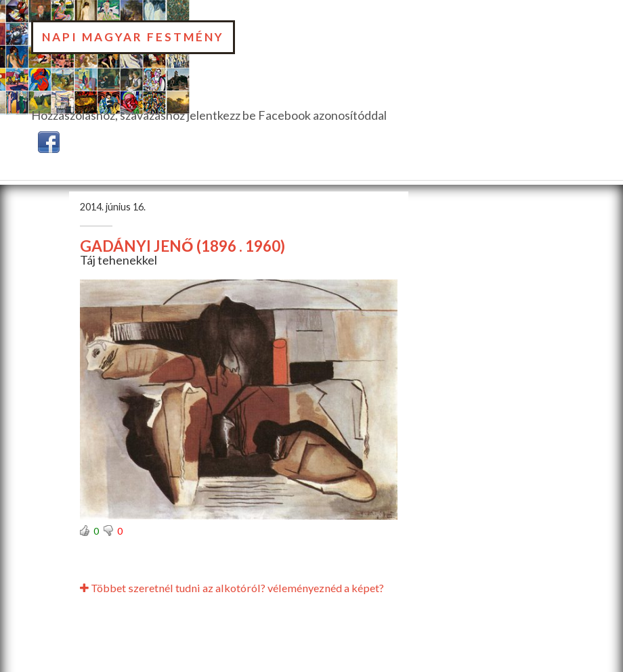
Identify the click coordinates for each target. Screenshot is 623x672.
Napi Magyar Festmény (133, 37)
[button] (49, 140)
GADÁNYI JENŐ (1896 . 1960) (182, 246)
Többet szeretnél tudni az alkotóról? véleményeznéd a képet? (232, 588)
